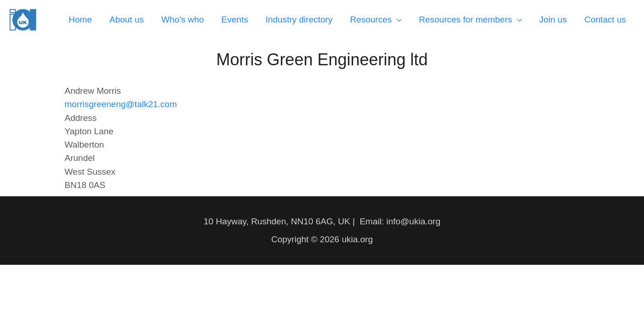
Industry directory (299, 20)
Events (235, 20)
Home (80, 20)
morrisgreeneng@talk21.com (121, 104)
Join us (553, 20)
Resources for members (465, 20)
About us (127, 20)
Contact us (605, 20)
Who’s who (183, 20)
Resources (371, 20)
